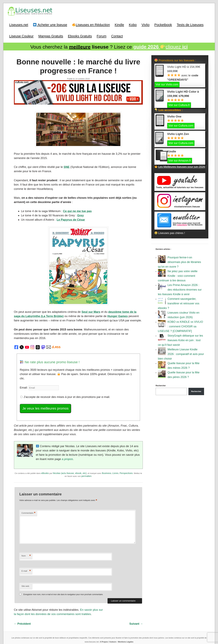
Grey (78, 214)
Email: (24, 376)
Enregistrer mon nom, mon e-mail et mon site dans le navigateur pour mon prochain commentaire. (63, 581)
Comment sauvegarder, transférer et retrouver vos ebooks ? (179, 303)
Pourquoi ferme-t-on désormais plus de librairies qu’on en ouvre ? (179, 262)
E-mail (26, 558)
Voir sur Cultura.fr (179, 105)
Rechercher (161, 385)
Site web (25, 573)
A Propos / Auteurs (108, 628)
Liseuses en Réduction (91, 24)
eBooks (45, 460)
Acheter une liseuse (50, 24)
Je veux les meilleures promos (44, 396)
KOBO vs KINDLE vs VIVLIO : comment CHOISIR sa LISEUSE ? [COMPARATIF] (180, 326)
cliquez (160, 46)
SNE (65, 166)
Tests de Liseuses (190, 24)
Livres (115, 460)
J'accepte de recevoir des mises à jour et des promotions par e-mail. (64, 385)
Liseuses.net (19, 24)
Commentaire (28, 500)
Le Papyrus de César (69, 218)
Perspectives (126, 460)
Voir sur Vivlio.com (167, 84)
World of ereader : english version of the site (109, 635)
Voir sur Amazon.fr (180, 160)
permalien (86, 463)
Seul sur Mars (88, 310)
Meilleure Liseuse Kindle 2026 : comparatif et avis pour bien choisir (181, 354)
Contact (117, 36)
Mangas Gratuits (51, 36)
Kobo (133, 24)
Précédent (22, 610)
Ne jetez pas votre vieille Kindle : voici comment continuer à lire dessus (178, 275)
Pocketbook (163, 24)
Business (107, 460)
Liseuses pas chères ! (170, 233)
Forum (102, 36)
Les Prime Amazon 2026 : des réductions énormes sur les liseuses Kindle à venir (180, 289)
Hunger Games (107, 314)
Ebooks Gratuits (80, 36)
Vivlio (146, 24)
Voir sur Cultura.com (181, 125)
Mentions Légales (126, 628)
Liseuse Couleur (21, 36)
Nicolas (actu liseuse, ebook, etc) (70, 460)
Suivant (136, 610)
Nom (26, 543)
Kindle (119, 24)
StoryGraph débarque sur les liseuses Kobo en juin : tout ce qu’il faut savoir (180, 340)
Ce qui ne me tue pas (75, 209)
